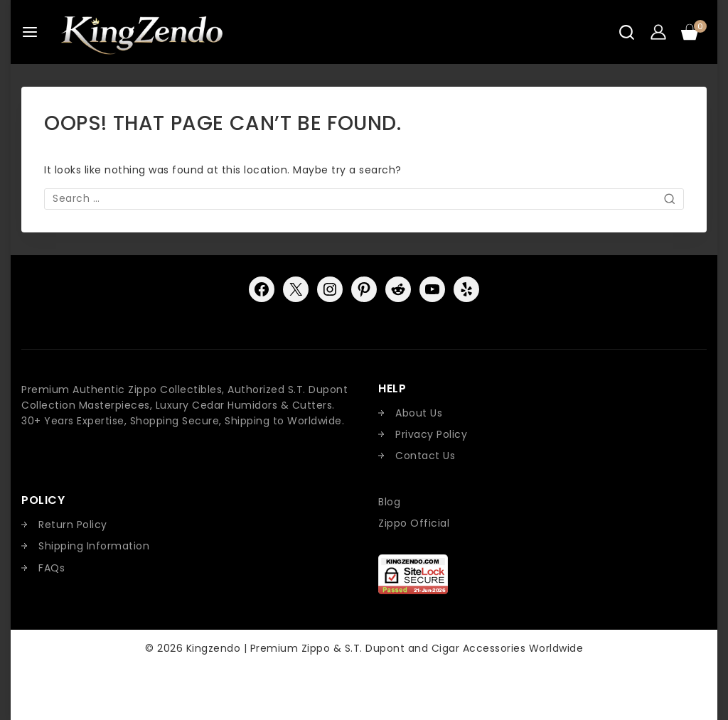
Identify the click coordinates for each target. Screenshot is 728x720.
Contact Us (425, 456)
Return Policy (73, 525)
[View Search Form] (627, 32)
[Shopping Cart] (694, 32)
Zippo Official (414, 523)
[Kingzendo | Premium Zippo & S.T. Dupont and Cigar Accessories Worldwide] (141, 32)
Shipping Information (94, 546)
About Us (419, 413)
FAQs (52, 568)
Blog (389, 502)
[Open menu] (30, 32)
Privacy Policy (431, 434)
